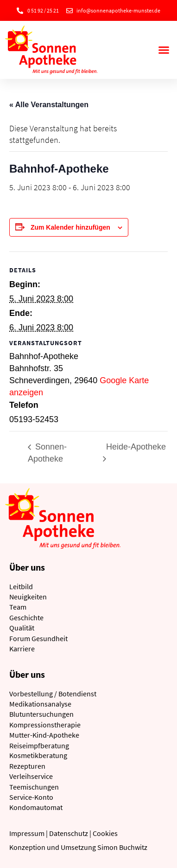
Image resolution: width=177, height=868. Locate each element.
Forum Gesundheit (38, 638)
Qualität (22, 628)
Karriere (22, 649)
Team (18, 607)
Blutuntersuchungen (41, 714)
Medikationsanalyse (40, 704)
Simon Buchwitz (122, 847)
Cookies (105, 833)
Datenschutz (69, 833)
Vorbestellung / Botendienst (53, 694)
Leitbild (21, 586)
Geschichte (26, 617)
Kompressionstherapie (45, 725)
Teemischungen (34, 787)
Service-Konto (31, 797)
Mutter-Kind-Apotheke (44, 735)
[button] (164, 50)
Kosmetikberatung (38, 755)
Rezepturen (27, 766)
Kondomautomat (36, 807)
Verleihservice (31, 776)
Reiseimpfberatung (39, 746)
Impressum (27, 833)
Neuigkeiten (28, 597)
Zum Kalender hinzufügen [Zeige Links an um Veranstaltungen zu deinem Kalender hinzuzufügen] (70, 227)
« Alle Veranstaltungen (49, 105)
